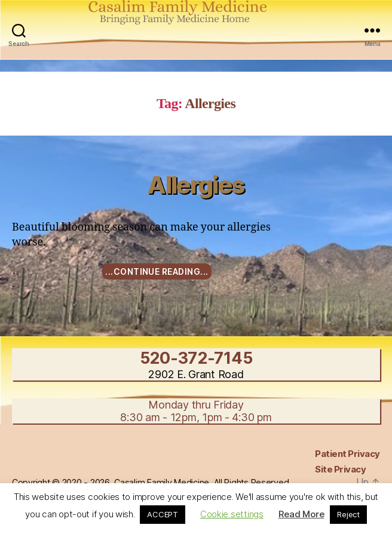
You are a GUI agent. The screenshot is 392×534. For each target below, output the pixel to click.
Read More (301, 514)
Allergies (196, 185)
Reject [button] (348, 514)
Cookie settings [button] (232, 514)
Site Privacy (340, 469)
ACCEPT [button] (162, 514)
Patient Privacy (347, 454)
